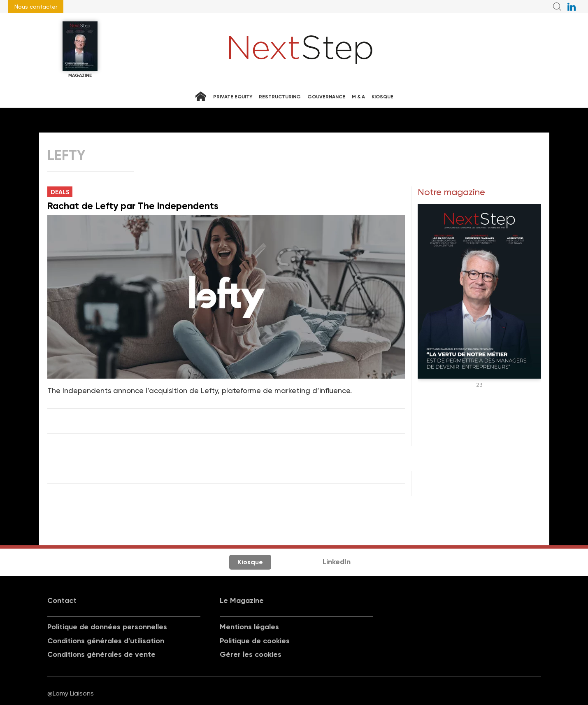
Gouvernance (326, 97)
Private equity (233, 97)
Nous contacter (36, 7)
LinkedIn (337, 562)
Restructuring (280, 97)
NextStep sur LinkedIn (572, 7)
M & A (358, 97)
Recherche (557, 7)
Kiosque (382, 97)
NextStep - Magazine (301, 50)
